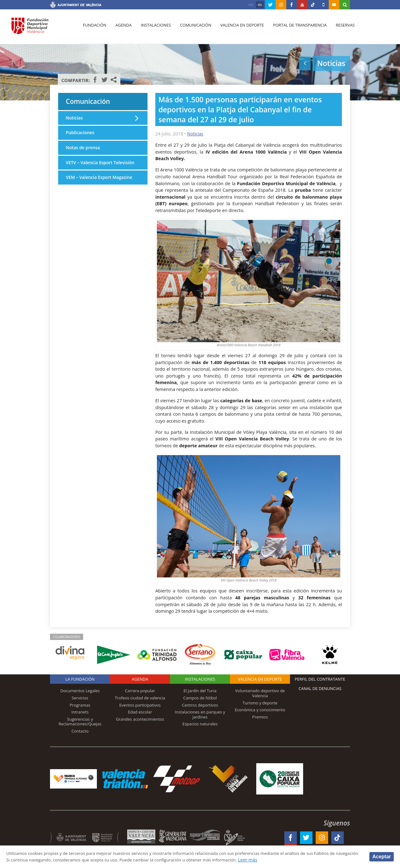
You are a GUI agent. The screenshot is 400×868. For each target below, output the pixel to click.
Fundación (94, 28)
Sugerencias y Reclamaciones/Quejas (80, 722)
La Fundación (80, 679)
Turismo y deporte (260, 703)
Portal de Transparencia (296, 28)
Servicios (80, 698)
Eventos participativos (140, 705)
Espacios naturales (200, 724)
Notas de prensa (84, 149)
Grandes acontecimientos (140, 719)
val (251, 5)
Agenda (122, 28)
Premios (260, 717)
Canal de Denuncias (320, 688)
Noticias (196, 134)
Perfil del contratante (320, 679)
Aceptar (382, 856)
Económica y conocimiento (260, 710)
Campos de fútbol (200, 698)
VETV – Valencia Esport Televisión (90, 168)
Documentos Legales (80, 691)
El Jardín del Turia (200, 691)
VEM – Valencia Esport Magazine (101, 187)
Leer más (290, 860)
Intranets (80, 712)
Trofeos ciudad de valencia (140, 698)
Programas (80, 705)
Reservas (340, 28)
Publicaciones (81, 134)
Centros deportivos (200, 705)
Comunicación (193, 28)
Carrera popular (140, 691)
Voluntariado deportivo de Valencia (260, 693)
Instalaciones (154, 28)
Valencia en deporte (239, 28)
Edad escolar (140, 712)
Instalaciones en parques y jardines (200, 714)
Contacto (80, 731)
